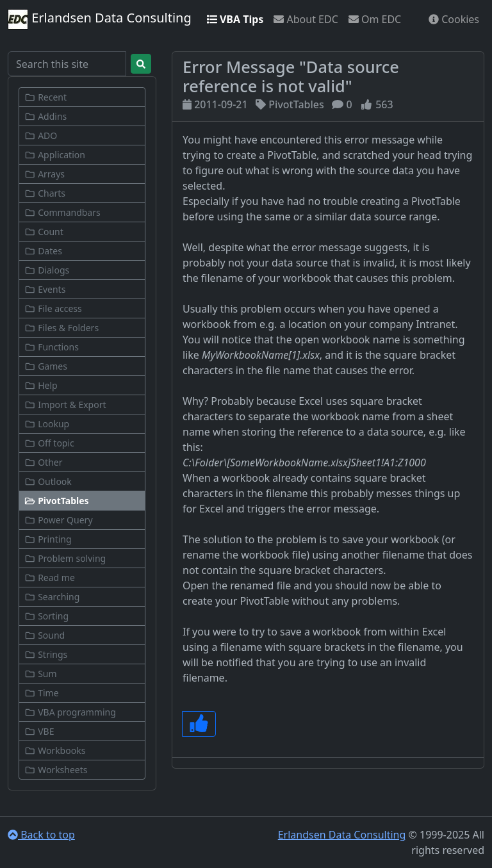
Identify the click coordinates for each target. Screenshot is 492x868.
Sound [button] (45, 635)
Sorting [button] (46, 616)
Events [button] (45, 289)
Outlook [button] (48, 481)
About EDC (306, 19)
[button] (82, 501)
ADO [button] (41, 135)
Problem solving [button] (65, 558)
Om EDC (375, 19)
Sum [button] (41, 674)
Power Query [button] (59, 520)
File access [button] (53, 308)
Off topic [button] (49, 443)
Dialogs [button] (47, 270)
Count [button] (44, 232)
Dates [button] (43, 251)
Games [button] (46, 366)
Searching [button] (52, 597)
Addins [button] (45, 116)
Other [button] (43, 462)
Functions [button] (52, 347)
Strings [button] (46, 654)
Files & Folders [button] (61, 328)
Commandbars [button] (62, 212)
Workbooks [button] (55, 750)
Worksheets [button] (56, 770)
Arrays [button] (45, 174)
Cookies (454, 19)
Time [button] (42, 693)
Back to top (41, 835)
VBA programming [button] (70, 712)
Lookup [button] (47, 424)
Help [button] (41, 385)
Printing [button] (48, 539)
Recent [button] (45, 97)
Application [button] (55, 155)
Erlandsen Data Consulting (100, 19)
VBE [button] (39, 731)
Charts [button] (45, 193)
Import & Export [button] (65, 405)
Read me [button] (50, 577)
